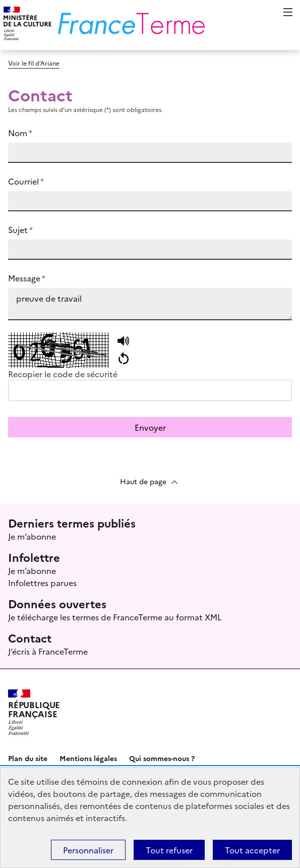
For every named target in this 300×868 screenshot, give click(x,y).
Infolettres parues (42, 583)
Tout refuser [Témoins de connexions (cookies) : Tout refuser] (169, 850)
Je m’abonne (32, 536)
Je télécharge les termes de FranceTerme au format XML (115, 617)
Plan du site (28, 758)
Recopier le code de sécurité (63, 374)
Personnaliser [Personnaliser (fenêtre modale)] (88, 850)
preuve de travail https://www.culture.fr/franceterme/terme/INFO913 (150, 304)
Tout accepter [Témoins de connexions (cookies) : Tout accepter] (252, 850)
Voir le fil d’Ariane (34, 63)
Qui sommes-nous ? (162, 758)
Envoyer (150, 427)
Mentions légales (88, 758)
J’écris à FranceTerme (48, 651)
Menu (288, 12)
